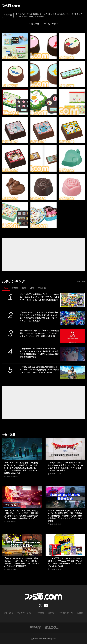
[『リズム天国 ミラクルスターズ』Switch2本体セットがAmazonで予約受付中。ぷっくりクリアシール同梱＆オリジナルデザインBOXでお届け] (65, 545)
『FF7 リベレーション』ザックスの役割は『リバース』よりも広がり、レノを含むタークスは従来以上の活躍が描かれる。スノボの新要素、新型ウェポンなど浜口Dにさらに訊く (21, 468)
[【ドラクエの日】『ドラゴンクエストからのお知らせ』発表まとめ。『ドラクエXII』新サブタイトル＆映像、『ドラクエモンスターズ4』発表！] (65, 449)
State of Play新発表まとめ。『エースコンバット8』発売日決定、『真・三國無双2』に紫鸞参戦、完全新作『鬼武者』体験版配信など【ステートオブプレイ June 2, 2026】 (65, 516)
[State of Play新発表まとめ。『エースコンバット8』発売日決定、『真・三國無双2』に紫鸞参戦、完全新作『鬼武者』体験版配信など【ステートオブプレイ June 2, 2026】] (65, 497)
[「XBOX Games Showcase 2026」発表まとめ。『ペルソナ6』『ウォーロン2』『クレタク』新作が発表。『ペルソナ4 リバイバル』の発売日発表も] (22, 545)
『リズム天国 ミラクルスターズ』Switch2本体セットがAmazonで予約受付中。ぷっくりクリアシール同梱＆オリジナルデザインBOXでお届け (65, 562)
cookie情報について (66, 613)
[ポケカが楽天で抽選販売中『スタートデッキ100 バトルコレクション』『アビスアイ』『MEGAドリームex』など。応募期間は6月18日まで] (73, 300)
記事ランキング (14, 281)
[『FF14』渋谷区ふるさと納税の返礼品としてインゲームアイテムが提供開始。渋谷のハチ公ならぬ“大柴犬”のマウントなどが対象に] (73, 372)
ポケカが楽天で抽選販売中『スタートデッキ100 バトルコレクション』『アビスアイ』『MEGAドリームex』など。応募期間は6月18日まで (39, 297)
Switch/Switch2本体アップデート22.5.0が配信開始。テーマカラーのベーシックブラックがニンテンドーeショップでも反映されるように (39, 333)
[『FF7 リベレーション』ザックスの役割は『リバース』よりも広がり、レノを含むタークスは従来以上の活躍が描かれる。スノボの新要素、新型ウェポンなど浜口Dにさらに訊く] (22, 449)
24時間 (15, 288)
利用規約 (41, 613)
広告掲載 (80, 613)
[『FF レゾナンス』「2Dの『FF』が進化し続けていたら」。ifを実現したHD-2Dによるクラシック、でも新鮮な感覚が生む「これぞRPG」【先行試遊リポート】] (22, 497)
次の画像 (52, 24)
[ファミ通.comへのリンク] (11, 6)
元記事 (7, 16)
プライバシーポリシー (25, 613)
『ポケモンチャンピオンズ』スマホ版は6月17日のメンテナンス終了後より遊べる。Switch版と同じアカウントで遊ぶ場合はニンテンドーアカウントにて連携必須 (39, 317)
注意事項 (51, 613)
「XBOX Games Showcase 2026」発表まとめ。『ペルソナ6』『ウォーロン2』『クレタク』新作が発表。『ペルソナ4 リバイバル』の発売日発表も (22, 562)
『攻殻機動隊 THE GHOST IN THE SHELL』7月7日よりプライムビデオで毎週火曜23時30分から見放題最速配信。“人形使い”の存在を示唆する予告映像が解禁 (39, 353)
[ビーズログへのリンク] (52, 627)
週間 (24, 288)
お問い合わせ (8, 613)
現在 (6, 288)
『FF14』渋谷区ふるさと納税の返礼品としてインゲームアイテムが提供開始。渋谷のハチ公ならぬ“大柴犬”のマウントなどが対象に (39, 370)
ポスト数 (42, 288)
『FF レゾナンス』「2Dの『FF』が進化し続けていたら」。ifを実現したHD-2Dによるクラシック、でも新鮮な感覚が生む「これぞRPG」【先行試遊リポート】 (22, 514)
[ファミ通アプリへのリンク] (35, 627)
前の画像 (35, 24)
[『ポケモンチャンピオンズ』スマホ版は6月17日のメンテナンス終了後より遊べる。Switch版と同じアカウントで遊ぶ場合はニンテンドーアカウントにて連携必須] (73, 318)
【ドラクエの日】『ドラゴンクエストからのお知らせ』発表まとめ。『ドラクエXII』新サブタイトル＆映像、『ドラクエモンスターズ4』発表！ (65, 467)
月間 (32, 288)
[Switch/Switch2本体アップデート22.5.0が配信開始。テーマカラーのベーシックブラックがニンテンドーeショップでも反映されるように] (73, 336)
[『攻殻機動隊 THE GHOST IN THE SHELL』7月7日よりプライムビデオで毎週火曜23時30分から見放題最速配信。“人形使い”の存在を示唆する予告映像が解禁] (73, 354)
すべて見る (81, 281)
